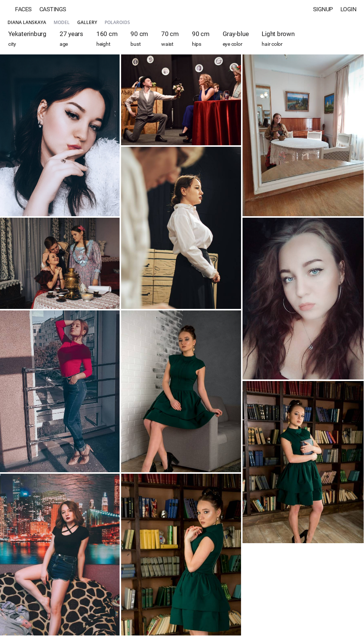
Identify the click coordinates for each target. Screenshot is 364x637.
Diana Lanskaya (27, 22)
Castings (53, 9)
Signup (323, 9)
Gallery (87, 22)
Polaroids (117, 22)
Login (348, 9)
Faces (23, 9)
